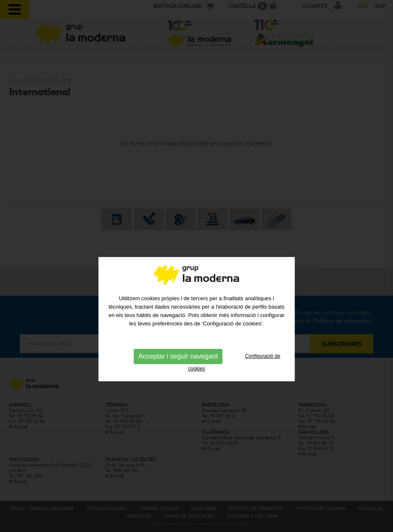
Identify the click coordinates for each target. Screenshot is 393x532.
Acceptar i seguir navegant (178, 371)
